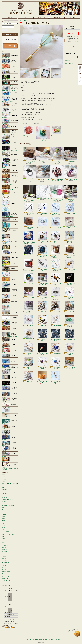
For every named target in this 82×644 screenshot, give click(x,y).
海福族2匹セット (69, 307)
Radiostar (10, 443)
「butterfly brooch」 (42, 321)
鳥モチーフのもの (6, 572)
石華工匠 (10, 323)
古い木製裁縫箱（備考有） (29, 223)
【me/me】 (10, 432)
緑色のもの (5, 550)
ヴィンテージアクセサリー (10, 83)
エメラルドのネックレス (42, 265)
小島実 (10, 285)
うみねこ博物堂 (10, 225)
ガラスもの (5, 525)
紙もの (4, 519)
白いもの (4, 561)
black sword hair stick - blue (42, 209)
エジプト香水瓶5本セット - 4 (71, 155)
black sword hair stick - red (29, 209)
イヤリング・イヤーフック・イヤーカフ (10, 484)
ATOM (13, 627)
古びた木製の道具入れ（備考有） (29, 155)
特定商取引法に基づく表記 (73, 42)
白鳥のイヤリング (69, 208)
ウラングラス (10, 78)
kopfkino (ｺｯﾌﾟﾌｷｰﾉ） (10, 291)
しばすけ (10, 307)
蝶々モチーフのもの (6, 574)
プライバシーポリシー (50, 639)
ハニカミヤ (10, 394)
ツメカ (10, 351)
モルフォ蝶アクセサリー (10, 99)
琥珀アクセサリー (10, 94)
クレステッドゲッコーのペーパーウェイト (43, 134)
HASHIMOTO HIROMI (10, 389)
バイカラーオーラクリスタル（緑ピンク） (57, 193)
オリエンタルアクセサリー (10, 105)
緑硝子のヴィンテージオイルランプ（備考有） (29, 193)
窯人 (10, 236)
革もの (4, 528)
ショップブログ (41, 18)
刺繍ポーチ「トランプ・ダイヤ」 (29, 131)
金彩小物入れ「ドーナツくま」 (43, 173)
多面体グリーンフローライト (69, 321)
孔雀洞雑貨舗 (10, 269)
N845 (10, 231)
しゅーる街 (10, 318)
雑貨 (10, 137)
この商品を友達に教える (73, 38)
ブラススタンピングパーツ (10, 187)
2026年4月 (4, 477)
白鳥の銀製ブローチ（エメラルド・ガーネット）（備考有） (56, 293)
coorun (10, 274)
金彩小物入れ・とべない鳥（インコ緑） (57, 155)
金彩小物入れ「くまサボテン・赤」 (69, 237)
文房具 (10, 143)
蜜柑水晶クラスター (42, 377)
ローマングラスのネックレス (69, 279)
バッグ (4, 512)
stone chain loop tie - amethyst (42, 363)
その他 (4, 538)
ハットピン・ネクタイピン (8, 500)
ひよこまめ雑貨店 (10, 405)
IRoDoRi (10, 220)
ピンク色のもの (5, 554)
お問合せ (57, 18)
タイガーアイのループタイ (56, 279)
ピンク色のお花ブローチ (69, 349)
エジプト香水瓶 (10, 177)
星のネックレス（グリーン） (56, 265)
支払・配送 (28, 639)
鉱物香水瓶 (10, 116)
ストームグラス (10, 171)
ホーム (9, 18)
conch (10, 296)
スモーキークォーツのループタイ (56, 237)
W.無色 (10, 465)
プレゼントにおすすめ (7, 581)
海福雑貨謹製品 (10, 56)
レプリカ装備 (10, 155)
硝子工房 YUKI (10, 242)
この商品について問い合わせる (73, 36)
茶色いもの (5, 558)
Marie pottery (10, 416)
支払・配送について (25, 18)
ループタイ (5, 502)
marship (10, 411)
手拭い (4, 508)
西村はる (10, 400)
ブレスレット (5, 489)
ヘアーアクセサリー (6, 494)
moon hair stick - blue (43, 192)
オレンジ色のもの (6, 556)
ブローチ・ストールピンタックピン (7, 497)
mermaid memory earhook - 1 (69, 335)
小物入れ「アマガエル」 (29, 363)
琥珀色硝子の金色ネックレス (56, 377)
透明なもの (5, 569)
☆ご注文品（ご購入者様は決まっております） (10, 469)
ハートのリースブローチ (42, 237)
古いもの (10, 72)
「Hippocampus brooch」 (42, 251)
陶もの (4, 523)
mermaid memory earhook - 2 (42, 335)
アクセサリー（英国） (10, 110)
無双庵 (10, 427)
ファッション (5, 510)
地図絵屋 (10, 340)
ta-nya (10, 329)
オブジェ (4, 514)
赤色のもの (5, 543)
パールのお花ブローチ (29, 321)
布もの (4, 521)
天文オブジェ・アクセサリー (10, 132)
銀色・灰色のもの (6, 567)
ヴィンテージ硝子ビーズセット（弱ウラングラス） (57, 174)
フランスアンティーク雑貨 (8, 534)
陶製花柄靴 (43, 154)
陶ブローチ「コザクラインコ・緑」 (57, 131)
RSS (7, 627)
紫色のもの (5, 552)
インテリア (5, 541)
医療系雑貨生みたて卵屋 (10, 215)
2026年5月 (4, 475)
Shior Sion (10, 302)
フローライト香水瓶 (71, 173)
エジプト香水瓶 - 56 (29, 293)
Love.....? (10, 454)
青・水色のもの (5, 545)
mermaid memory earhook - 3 (56, 335)
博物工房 (10, 383)
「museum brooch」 (42, 307)
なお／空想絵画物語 (10, 367)
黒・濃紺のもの (5, 563)
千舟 (10, 345)
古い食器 (10, 61)
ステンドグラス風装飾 (10, 160)
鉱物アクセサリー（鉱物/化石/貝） (10, 88)
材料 (3, 530)
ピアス (4, 481)
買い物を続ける (73, 40)
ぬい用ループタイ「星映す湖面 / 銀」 (56, 209)
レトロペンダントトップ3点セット (69, 265)
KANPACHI (10, 253)
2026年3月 (4, 479)
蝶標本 (10, 166)
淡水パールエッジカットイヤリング (29, 307)
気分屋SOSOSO (10, 258)
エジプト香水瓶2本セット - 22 (71, 193)
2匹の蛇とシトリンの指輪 (69, 223)
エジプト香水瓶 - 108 (42, 293)
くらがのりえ (10, 280)
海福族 (4, 536)
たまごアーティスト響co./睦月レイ (10, 334)
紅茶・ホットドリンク (10, 67)
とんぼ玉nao (10, 362)
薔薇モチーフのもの (6, 578)
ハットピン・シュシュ (34, 20)
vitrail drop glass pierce (29, 250)
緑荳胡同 (10, 449)
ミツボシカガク (10, 421)
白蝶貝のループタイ (29, 349)
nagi (10, 372)
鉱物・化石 (10, 127)
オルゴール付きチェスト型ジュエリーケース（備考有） (69, 252)
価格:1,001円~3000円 (70, 63)
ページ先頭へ (77, 634)
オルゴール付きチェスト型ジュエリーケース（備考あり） (56, 252)
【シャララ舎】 (10, 313)
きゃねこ (10, 264)
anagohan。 (10, 204)
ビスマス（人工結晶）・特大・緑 (42, 279)
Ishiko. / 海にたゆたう (10, 209)
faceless (10, 459)
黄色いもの (5, 547)
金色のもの (5, 565)
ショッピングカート (73, 18)
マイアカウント (10, 21)
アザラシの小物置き (56, 223)
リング (4, 492)
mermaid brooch (56, 321)
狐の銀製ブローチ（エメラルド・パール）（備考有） (29, 335)
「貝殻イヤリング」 (42, 223)
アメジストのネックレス (69, 293)
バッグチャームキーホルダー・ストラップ (8, 505)
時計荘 (10, 356)
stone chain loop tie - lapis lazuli (56, 363)
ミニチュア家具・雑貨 (10, 182)
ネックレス (5, 487)
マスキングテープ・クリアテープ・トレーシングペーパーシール (10, 149)
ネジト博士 (10, 378)
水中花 (10, 193)
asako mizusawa (10, 198)
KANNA (10, 247)
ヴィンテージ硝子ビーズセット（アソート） (29, 279)
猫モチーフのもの (6, 576)
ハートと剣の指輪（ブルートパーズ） (29, 173)
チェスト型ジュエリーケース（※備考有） (29, 265)
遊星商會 (10, 438)
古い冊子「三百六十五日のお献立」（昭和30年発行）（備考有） (29, 238)
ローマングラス (10, 121)
